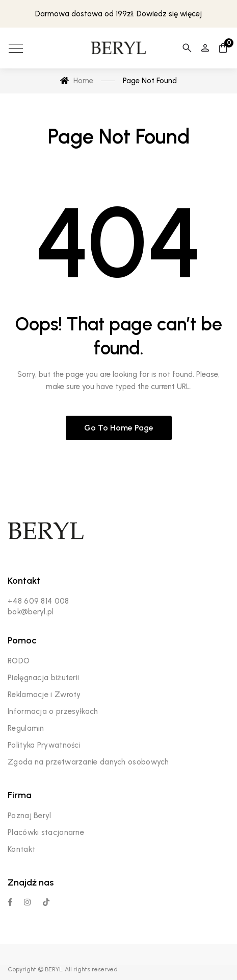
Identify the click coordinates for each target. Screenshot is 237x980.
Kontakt (21, 849)
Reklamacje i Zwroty (44, 695)
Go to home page (119, 428)
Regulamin (26, 728)
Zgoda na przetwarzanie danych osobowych (88, 762)
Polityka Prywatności (44, 745)
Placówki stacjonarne (46, 832)
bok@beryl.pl (31, 612)
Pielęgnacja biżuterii (43, 678)
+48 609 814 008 (38, 601)
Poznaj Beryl (30, 816)
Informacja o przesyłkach (53, 711)
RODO (19, 661)
